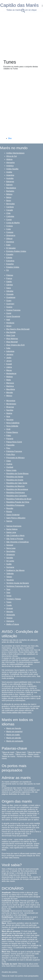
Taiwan (9, 577)
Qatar (9, 461)
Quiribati (10, 467)
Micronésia (11, 401)
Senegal (10, 545)
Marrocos (10, 383)
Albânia (9, 159)
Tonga (9, 596)
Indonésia (10, 351)
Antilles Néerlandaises (15, 153)
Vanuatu (10, 612)
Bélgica (9, 194)
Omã (8, 429)
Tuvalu (9, 605)
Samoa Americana (14, 526)
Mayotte (10, 393)
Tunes (9, 602)
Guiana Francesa (13, 310)
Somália (10, 558)
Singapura (10, 555)
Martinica (10, 386)
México (9, 396)
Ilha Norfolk (11, 332)
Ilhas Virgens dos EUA (15, 345)
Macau (9, 370)
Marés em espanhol (14, 732)
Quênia (9, 464)
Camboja (10, 207)
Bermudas (10, 204)
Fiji (7, 270)
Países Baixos (12, 432)
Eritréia (9, 258)
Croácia (9, 226)
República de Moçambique (17, 489)
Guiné (9, 313)
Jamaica (10, 354)
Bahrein (9, 185)
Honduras (10, 323)
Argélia (9, 172)
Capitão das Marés (19, 5)
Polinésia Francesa (14, 451)
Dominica (10, 242)
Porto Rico (11, 455)
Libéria (9, 367)
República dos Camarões (17, 496)
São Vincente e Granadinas (17, 542)
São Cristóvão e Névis (15, 536)
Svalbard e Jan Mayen (15, 570)
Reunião (10, 508)
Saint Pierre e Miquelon (16, 518)
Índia (8, 348)
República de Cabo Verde (17, 483)
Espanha (10, 264)
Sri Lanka (10, 561)
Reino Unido (11, 470)
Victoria (9, 618)
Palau (9, 436)
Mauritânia (11, 389)
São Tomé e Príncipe (15, 539)
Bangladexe (11, 188)
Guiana (9, 307)
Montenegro (11, 404)
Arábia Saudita (12, 169)
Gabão (9, 282)
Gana (9, 288)
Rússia (9, 512)
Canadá (10, 210)
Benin (9, 201)
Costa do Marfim (13, 223)
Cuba (8, 229)
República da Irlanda (15, 477)
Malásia (9, 377)
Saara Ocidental (13, 515)
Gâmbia (10, 285)
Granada (10, 294)
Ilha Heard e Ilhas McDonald (18, 329)
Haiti (8, 320)
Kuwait (9, 364)
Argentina (10, 175)
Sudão (9, 564)
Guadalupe (11, 297)
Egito (8, 245)
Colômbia (10, 216)
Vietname (10, 621)
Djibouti (9, 239)
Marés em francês (14, 728)
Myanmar (10, 407)
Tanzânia (10, 580)
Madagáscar (11, 373)
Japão (9, 358)
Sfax (10, 138)
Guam (9, 301)
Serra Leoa (11, 548)
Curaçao (10, 232)
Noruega (10, 420)
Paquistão (10, 445)
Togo (8, 589)
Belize (9, 197)
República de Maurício (15, 486)
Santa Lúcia (11, 532)
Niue (8, 416)
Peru (8, 448)
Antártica (10, 166)
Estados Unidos (13, 267)
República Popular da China (18, 502)
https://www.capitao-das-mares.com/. (17, 712)
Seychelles (11, 551)
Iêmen (9, 326)
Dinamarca (11, 235)
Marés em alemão (14, 738)
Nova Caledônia (13, 423)
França (9, 278)
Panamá (10, 439)
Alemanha (10, 163)
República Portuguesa (15, 505)
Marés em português (15, 741)
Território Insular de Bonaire (18, 583)
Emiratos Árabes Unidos (16, 251)
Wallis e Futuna (13, 624)
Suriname (10, 567)
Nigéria (9, 413)
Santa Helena (12, 529)
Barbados (10, 191)
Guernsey (10, 304)
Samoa (9, 521)
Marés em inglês (13, 735)
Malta (9, 380)
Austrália (10, 178)
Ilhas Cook (11, 335)
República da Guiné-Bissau (17, 474)
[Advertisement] (21, 35)
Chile (8, 213)
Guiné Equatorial (13, 316)
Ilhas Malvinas (12, 339)
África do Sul (12, 156)
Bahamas (10, 182)
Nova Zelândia (12, 426)
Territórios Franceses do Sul (18, 586)
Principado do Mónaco (15, 458)
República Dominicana (15, 493)
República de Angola (15, 480)
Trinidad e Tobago (14, 599)
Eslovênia (10, 261)
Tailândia (10, 574)
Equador (10, 254)
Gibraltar (10, 291)
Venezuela (11, 615)
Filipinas (10, 275)
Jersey (9, 361)
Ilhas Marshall (12, 342)
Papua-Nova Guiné (14, 442)
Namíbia (10, 410)
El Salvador (11, 248)
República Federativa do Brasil (19, 499)
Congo (9, 220)
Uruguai (10, 608)
